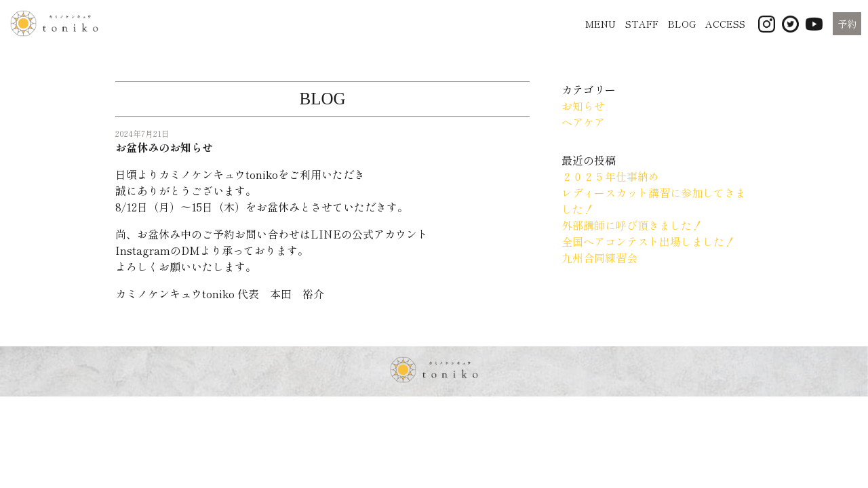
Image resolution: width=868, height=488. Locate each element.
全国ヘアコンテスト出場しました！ (648, 241)
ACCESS (725, 24)
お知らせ (583, 106)
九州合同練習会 (599, 258)
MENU (600, 24)
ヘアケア (583, 122)
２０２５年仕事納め (610, 176)
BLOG (682, 24)
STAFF (642, 24)
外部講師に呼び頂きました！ (632, 225)
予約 (847, 24)
